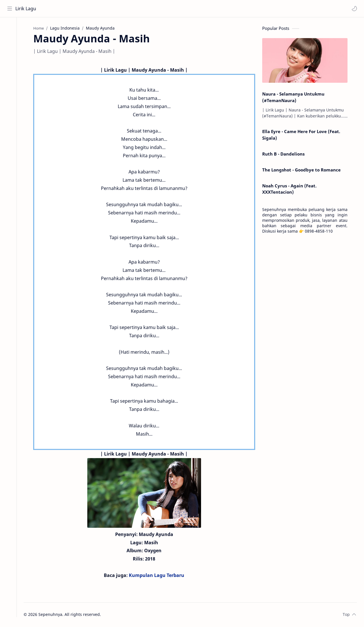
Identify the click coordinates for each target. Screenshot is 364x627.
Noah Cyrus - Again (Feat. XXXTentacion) (292, 190)
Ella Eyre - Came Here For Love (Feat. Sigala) (303, 135)
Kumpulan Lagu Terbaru (159, 576)
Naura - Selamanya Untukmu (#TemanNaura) (296, 98)
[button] (354, 9)
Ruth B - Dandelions (286, 154)
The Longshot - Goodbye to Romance (304, 170)
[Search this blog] (118, 9)
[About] (10, 40)
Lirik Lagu (26, 9)
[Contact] (10, 51)
